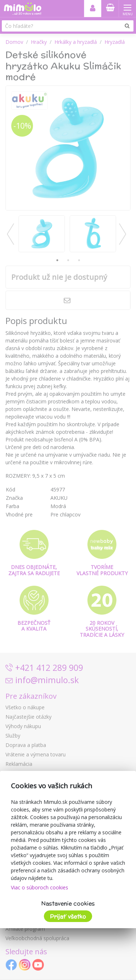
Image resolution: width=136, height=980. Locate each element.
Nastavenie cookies (68, 903)
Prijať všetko (68, 916)
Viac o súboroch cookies (40, 887)
